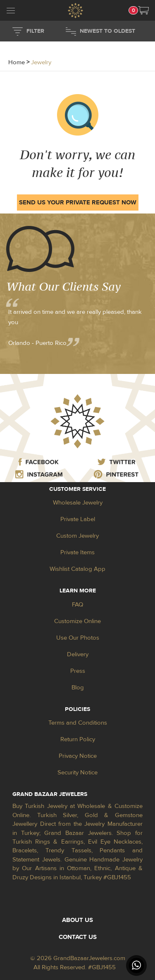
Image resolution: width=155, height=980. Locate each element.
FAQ (77, 605)
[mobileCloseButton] (11, 12)
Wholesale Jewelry (78, 503)
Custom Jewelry (77, 536)
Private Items (77, 552)
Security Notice (77, 773)
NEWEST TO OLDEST (107, 31)
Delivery (78, 654)
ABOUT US (77, 920)
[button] (143, 10)
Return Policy (78, 739)
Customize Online (77, 621)
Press (78, 671)
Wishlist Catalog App (77, 569)
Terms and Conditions (78, 723)
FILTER (35, 31)
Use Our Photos (78, 638)
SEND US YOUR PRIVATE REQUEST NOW (78, 203)
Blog (78, 688)
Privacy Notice (78, 756)
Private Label (78, 519)
